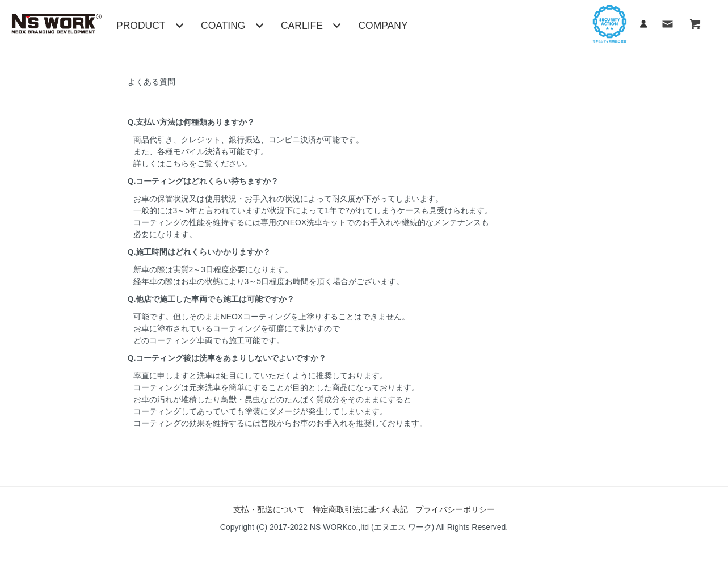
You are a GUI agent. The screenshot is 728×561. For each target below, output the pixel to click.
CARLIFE (311, 26)
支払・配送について (269, 509)
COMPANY (383, 26)
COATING (232, 26)
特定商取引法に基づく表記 (360, 509)
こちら (177, 163)
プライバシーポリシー (455, 509)
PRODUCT (150, 26)
